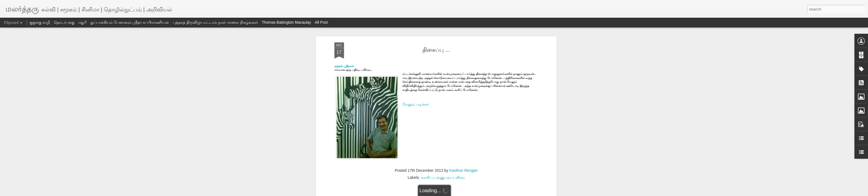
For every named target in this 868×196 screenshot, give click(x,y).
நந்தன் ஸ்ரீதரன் (345, 66)
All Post (321, 22)
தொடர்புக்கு (64, 22)
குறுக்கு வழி (40, 22)
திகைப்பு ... (436, 50)
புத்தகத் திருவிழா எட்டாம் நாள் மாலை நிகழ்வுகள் (215, 22)
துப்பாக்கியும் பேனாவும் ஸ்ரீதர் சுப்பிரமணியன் (130, 22)
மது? (82, 22)
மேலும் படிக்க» (416, 104)
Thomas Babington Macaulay (286, 22)
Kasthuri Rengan (463, 170)
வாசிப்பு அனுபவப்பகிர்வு (443, 177)
